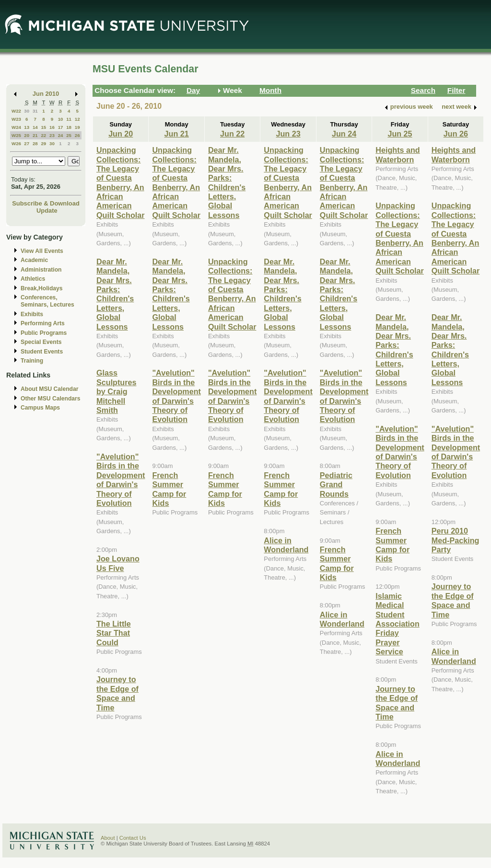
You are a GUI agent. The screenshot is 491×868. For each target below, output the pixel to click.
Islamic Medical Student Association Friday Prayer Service (397, 624)
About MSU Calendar (49, 389)
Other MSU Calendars (51, 399)
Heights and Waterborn (397, 154)
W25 (16, 135)
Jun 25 (400, 134)
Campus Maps (40, 408)
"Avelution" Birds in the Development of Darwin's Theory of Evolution (121, 480)
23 (52, 135)
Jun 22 (232, 134)
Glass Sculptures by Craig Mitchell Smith (117, 391)
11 (69, 119)
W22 (16, 111)
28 (35, 143)
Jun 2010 (46, 94)
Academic (34, 260)
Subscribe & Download (46, 203)
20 (27, 135)
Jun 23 (288, 134)
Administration (41, 270)
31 (35, 111)
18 (69, 127)
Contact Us (133, 838)
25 (69, 135)
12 (77, 119)
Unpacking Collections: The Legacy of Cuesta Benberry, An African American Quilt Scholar (121, 183)
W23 (16, 119)
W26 (16, 143)
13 (27, 127)
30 (27, 111)
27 (27, 143)
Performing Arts (43, 323)
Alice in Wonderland (286, 545)
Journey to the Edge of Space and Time (117, 693)
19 (77, 127)
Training (32, 361)
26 (77, 135)
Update (47, 211)
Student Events (42, 352)
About (108, 838)
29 (43, 143)
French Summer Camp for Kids (169, 489)
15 (43, 127)
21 (35, 135)
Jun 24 (344, 134)
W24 (16, 127)
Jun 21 (177, 134)
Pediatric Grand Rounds (336, 485)
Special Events (41, 342)
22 (43, 135)
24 (61, 135)
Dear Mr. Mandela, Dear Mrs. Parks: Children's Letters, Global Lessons (115, 294)
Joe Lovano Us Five (118, 563)
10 (61, 119)
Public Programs (44, 333)
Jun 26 (456, 134)
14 (35, 127)
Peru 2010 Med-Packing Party (456, 540)
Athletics (33, 279)
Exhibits (32, 314)
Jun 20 (121, 134)
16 (52, 127)
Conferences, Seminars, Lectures (47, 301)
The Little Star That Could (114, 633)
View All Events (42, 251)
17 (61, 127)
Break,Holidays (42, 288)
